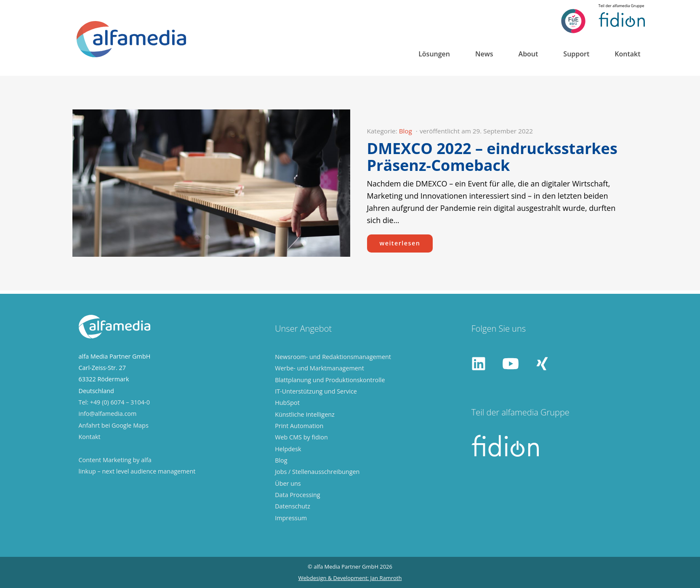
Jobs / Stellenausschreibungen (317, 472)
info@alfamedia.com (108, 414)
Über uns (288, 483)
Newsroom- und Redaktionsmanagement (333, 357)
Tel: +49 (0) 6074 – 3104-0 (114, 402)
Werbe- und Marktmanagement (319, 368)
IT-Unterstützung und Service (316, 391)
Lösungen (434, 54)
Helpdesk (288, 449)
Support (576, 54)
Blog (406, 131)
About (528, 54)
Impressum (291, 518)
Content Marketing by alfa (115, 460)
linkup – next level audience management (137, 471)
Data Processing (297, 495)
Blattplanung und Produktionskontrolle (330, 380)
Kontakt (627, 54)
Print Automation (299, 426)
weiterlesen (400, 243)
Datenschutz (293, 506)
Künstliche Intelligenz (305, 414)
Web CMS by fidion (301, 437)
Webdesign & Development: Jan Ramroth (350, 578)
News (484, 54)
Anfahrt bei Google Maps (114, 425)
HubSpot (287, 403)
